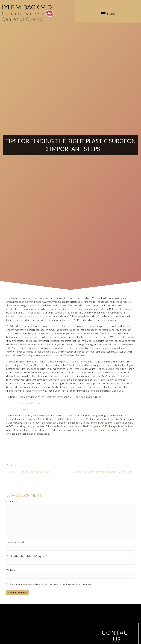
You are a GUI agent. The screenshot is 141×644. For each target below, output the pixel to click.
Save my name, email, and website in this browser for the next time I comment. (51, 584)
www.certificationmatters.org (25, 403)
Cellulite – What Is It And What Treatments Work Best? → (104, 472)
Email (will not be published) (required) (27, 556)
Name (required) (15, 542)
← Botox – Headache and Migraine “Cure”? (29, 472)
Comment (12, 501)
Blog (19, 465)
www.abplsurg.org (18, 409)
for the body (94, 430)
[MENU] (108, 14)
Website (11, 570)
